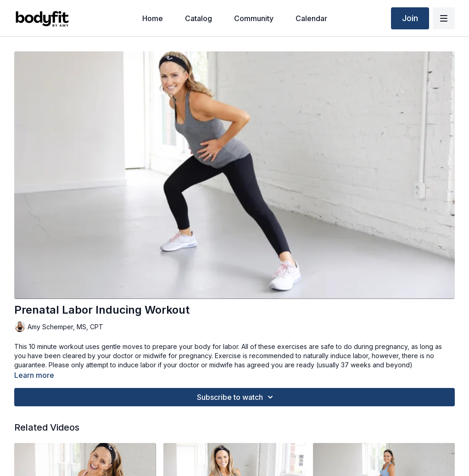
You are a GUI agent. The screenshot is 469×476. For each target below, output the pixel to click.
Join (410, 18)
